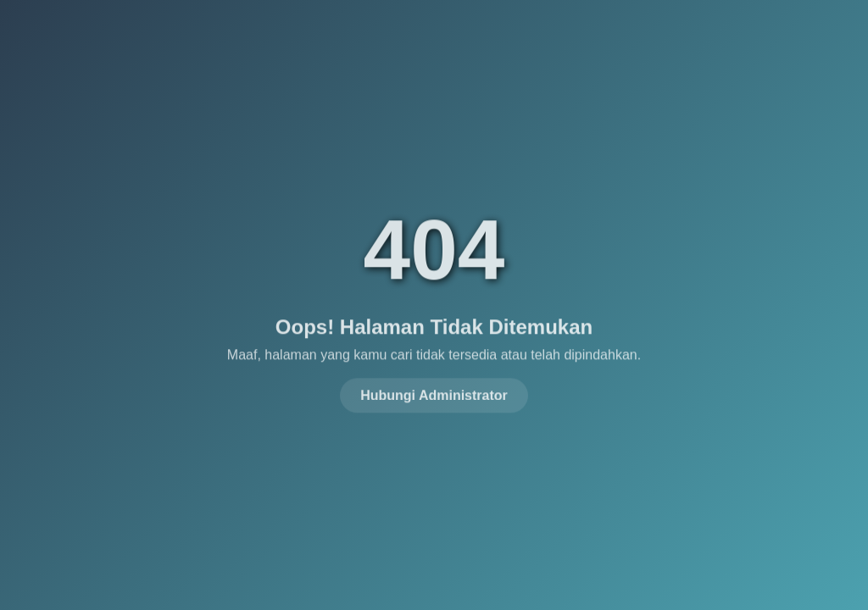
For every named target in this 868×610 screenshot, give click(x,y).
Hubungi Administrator (434, 394)
